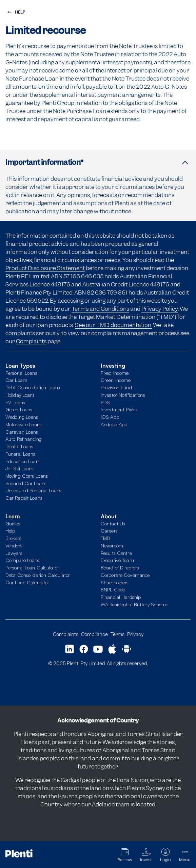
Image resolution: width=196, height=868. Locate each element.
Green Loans (19, 409)
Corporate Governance (125, 575)
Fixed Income (115, 373)
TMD (105, 538)
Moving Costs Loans (27, 476)
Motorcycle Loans (24, 424)
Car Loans (16, 380)
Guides (13, 523)
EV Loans (15, 402)
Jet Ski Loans (20, 468)
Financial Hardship (121, 597)
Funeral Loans (21, 454)
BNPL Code (113, 589)
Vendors (14, 545)
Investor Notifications (123, 395)
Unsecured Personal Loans (33, 490)
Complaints (31, 341)
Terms (117, 634)
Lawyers (14, 553)
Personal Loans (21, 373)
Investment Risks (119, 409)
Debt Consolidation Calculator (38, 575)
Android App (114, 424)
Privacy (135, 634)
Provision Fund (116, 387)
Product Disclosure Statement (45, 268)
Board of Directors (120, 567)
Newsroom (112, 545)
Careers (109, 530)
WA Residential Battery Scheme (134, 604)
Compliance (94, 634)
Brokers (13, 538)
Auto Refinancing (24, 439)
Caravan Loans (22, 432)
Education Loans (23, 461)
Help (10, 530)
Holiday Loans (20, 395)
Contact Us (113, 523)
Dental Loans (19, 446)
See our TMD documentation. (113, 325)
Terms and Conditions (100, 309)
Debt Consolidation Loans (33, 387)
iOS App (110, 417)
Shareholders (115, 582)
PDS (105, 402)
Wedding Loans (22, 417)
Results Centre (116, 553)
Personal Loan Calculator (32, 567)
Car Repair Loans (24, 498)
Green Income (116, 380)
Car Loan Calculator (27, 582)
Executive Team (117, 560)
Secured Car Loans (26, 483)
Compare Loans (23, 560)
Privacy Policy (160, 309)
